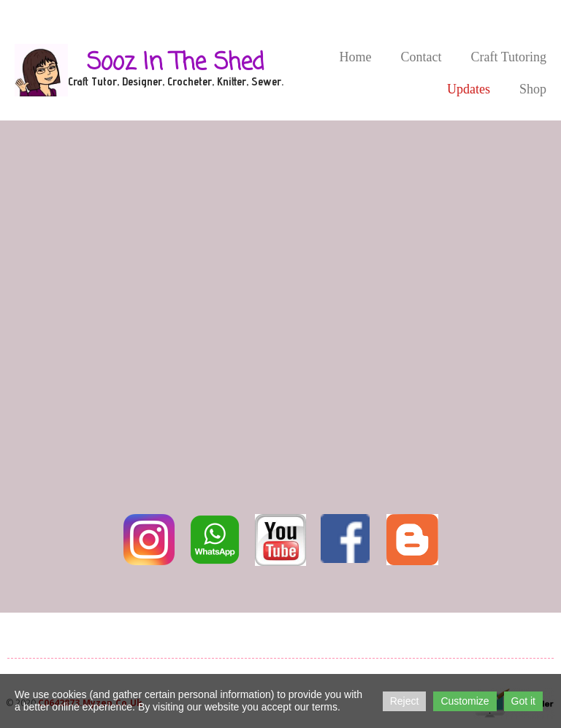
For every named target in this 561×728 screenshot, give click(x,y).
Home (355, 57)
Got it (523, 701)
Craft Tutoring (508, 57)
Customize (465, 701)
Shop (533, 89)
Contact (421, 57)
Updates (469, 89)
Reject (405, 701)
